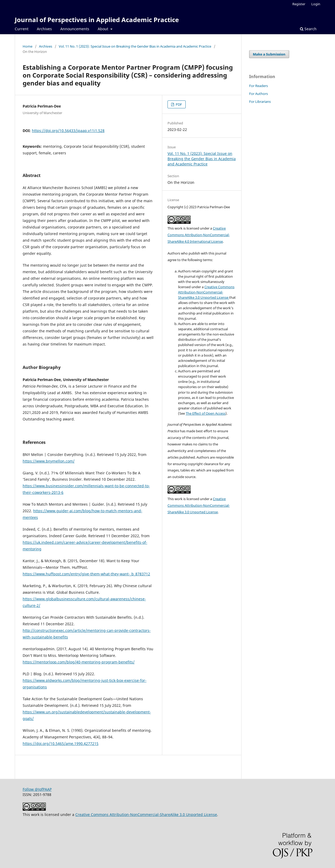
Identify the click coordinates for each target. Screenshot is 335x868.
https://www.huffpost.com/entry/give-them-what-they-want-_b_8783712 (86, 574)
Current (22, 29)
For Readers (258, 86)
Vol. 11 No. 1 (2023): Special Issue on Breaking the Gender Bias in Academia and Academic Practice (135, 46)
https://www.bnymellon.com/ (49, 461)
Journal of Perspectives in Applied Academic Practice (97, 20)
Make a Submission (269, 54)
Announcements (75, 29)
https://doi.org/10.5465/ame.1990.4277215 (61, 743)
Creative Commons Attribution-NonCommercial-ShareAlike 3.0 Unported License (206, 292)
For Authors (258, 94)
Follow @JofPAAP (37, 789)
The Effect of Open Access (206, 413)
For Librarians (260, 101)
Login (316, 4)
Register (299, 4)
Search (308, 29)
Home (28, 46)
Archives (44, 29)
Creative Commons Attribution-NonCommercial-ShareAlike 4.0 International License (199, 235)
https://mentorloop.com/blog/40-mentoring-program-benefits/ (79, 662)
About (104, 29)
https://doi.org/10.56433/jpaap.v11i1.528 (68, 131)
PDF (178, 104)
